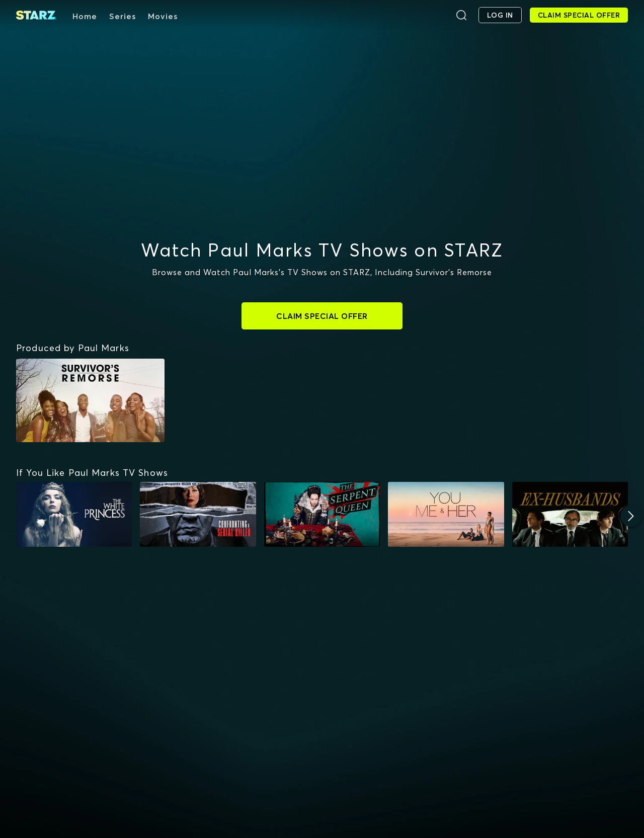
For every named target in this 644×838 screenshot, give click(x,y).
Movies (163, 16)
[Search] (461, 15)
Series (123, 16)
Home (85, 16)
